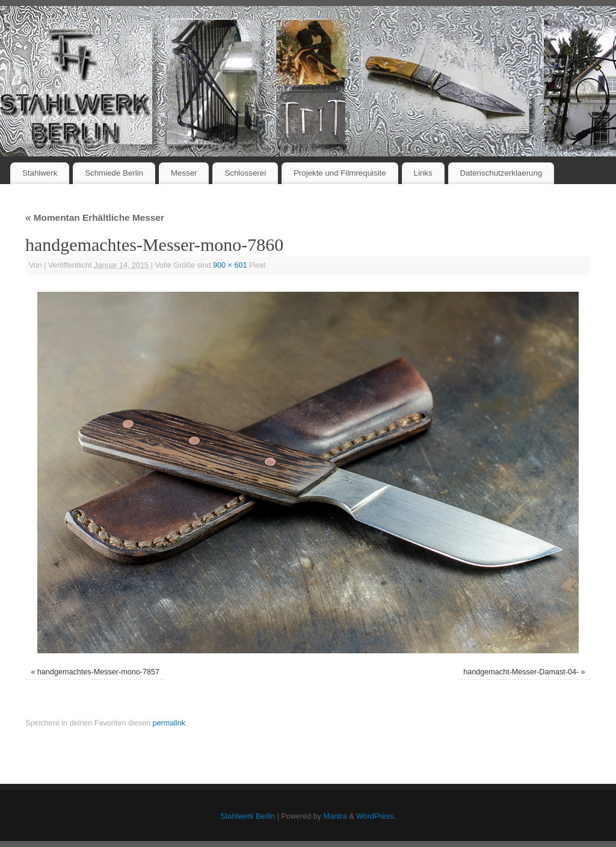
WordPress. (376, 816)
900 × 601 (230, 265)
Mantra (335, 816)
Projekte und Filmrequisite (340, 173)
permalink (169, 723)
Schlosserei (245, 173)
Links (423, 173)
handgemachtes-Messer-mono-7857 (98, 672)
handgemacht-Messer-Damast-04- (521, 672)
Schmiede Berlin (114, 173)
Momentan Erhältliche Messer (95, 217)
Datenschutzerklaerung (501, 173)
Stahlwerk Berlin (248, 816)
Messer (184, 173)
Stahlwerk (40, 173)
